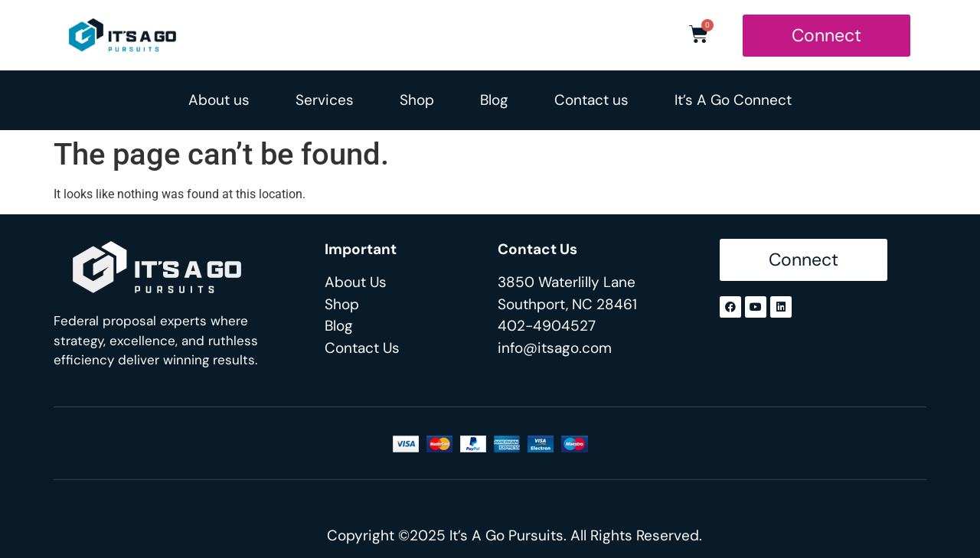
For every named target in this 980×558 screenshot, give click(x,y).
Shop (417, 100)
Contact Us (362, 348)
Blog (494, 100)
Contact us (591, 100)
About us (219, 100)
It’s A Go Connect (733, 100)
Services (325, 100)
